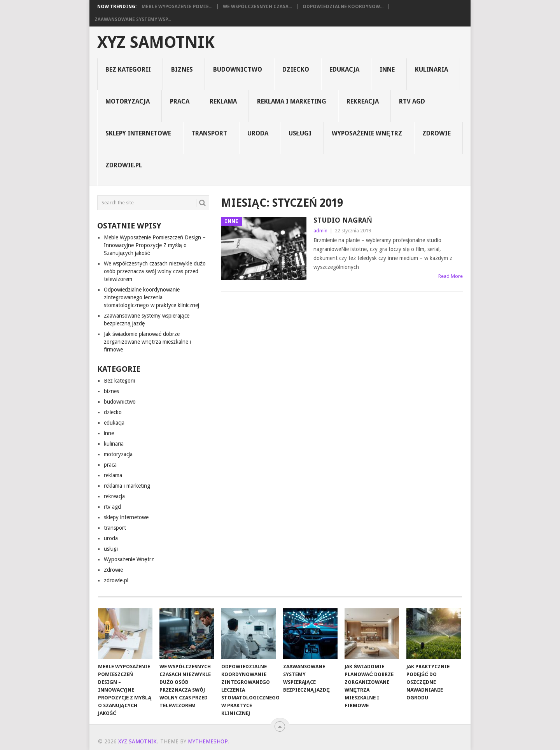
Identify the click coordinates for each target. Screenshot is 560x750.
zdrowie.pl (124, 165)
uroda (258, 133)
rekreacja (363, 101)
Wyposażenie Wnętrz (367, 133)
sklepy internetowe (138, 133)
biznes (182, 69)
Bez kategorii (128, 69)
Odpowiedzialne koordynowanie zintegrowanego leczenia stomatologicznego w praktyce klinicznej (151, 297)
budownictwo (238, 69)
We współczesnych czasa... (257, 7)
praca (180, 101)
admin (320, 231)
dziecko (296, 69)
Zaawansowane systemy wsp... (133, 19)
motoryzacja (128, 101)
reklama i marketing (292, 101)
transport (209, 133)
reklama (223, 101)
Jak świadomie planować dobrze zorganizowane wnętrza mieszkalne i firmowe (147, 342)
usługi (300, 133)
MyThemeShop (208, 741)
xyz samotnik (156, 42)
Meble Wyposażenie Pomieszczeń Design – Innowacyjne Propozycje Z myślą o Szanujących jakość (155, 245)
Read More (451, 276)
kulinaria (431, 69)
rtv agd (412, 101)
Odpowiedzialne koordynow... (343, 7)
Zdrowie (437, 133)
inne (387, 69)
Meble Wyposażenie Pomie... (177, 7)
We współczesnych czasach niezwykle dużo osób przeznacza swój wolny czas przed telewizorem (155, 271)
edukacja (344, 69)
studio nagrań (343, 220)
